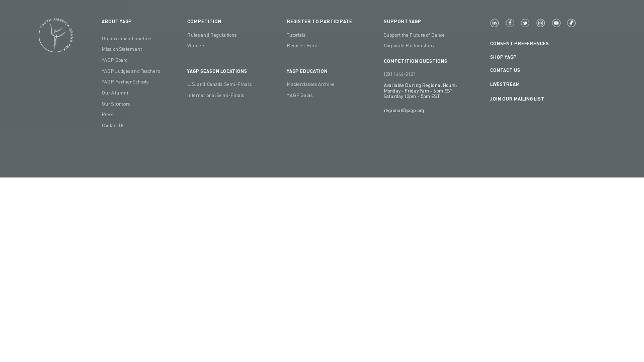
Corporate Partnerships (409, 46)
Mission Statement (122, 49)
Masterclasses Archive (310, 84)
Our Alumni (115, 93)
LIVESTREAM (509, 85)
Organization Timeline (127, 38)
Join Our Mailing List (517, 99)
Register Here (302, 46)
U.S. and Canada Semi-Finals (219, 84)
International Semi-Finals (216, 95)
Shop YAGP (503, 57)
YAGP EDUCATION (307, 71)
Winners (196, 46)
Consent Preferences (519, 43)
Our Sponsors (116, 104)
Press (108, 114)
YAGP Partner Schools (125, 82)
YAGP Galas (300, 95)
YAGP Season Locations (217, 71)
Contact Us (113, 125)
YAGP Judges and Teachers (131, 71)
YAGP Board (115, 60)
